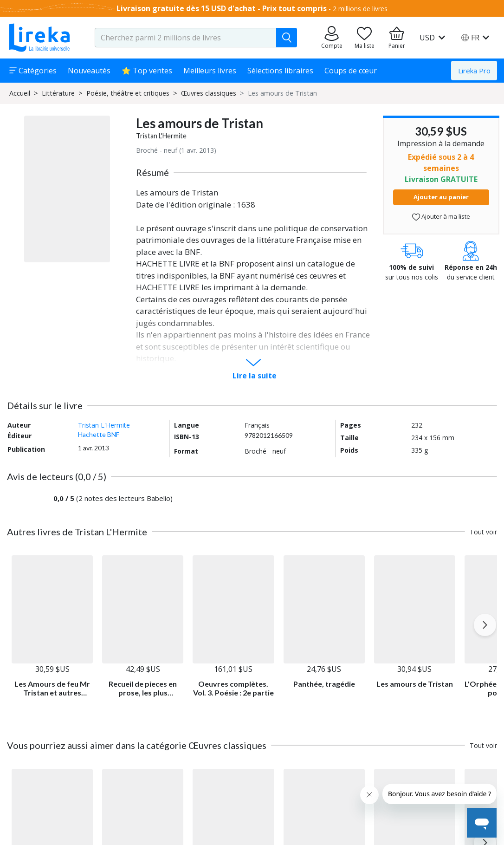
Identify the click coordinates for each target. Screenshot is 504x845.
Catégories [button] (33, 71)
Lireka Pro (474, 71)
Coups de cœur (351, 71)
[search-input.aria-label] (186, 38)
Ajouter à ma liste (441, 217)
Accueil (20, 93)
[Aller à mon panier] (397, 38)
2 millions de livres (360, 9)
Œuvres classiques (209, 93)
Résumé (152, 172)
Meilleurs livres (210, 71)
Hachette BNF (99, 434)
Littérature (58, 93)
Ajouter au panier (441, 197)
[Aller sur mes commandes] (332, 38)
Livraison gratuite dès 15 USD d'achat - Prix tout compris (222, 8)
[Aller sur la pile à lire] (364, 38)
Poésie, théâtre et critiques (128, 93)
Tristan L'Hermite (161, 136)
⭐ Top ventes (147, 71)
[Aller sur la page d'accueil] (39, 38)
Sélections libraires (280, 71)
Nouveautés (89, 71)
